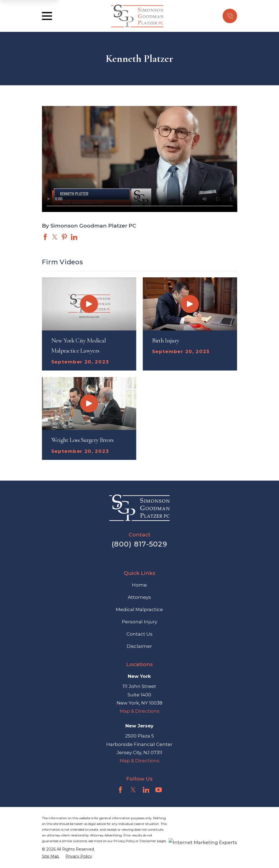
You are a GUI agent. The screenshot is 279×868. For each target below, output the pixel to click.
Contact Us (139, 634)
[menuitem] (51, 856)
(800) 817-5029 (139, 544)
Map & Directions (139, 711)
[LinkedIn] (146, 790)
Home (139, 585)
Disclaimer (139, 646)
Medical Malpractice (139, 609)
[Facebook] (120, 790)
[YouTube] (159, 790)
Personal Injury (139, 622)
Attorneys (139, 597)
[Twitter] (133, 790)
